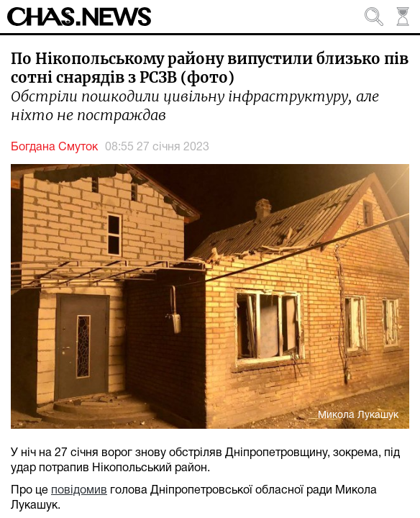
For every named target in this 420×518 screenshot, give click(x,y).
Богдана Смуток (54, 147)
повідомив (79, 491)
